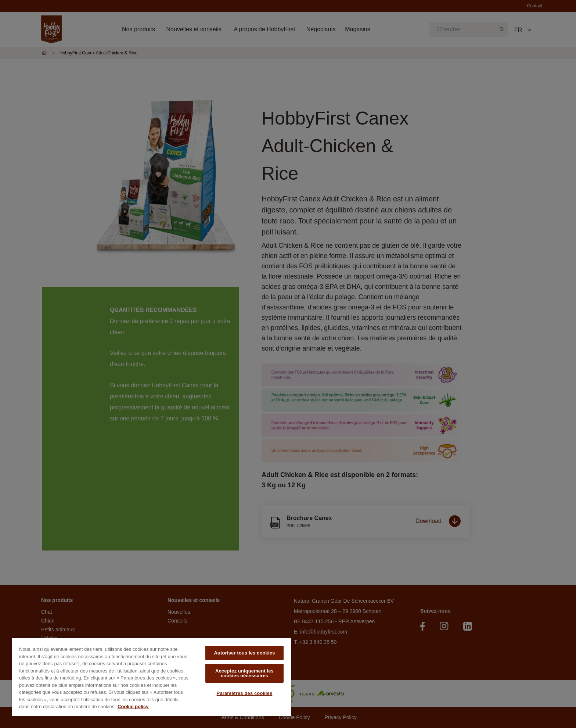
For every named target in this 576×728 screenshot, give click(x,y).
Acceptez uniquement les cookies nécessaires (244, 673)
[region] (151, 677)
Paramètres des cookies (245, 693)
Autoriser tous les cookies (244, 653)
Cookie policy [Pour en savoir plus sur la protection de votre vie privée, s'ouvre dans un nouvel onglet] (133, 707)
